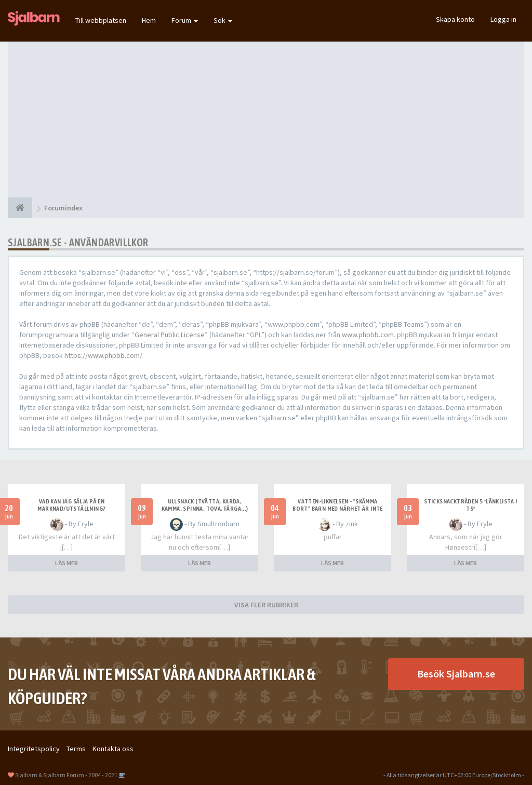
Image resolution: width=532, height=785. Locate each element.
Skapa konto (455, 19)
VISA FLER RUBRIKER (266, 605)
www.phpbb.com (368, 335)
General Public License (170, 335)
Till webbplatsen (101, 20)
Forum (185, 20)
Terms (76, 749)
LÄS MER (66, 563)
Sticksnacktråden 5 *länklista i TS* (470, 505)
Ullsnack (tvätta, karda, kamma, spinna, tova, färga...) (205, 505)
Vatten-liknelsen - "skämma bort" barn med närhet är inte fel (338, 509)
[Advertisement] (266, 119)
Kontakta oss (113, 749)
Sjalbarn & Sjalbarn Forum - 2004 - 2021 (66, 775)
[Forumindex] (20, 208)
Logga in (503, 19)
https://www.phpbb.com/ (103, 355)
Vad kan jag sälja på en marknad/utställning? (71, 505)
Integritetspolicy (34, 749)
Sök (223, 20)
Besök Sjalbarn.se (456, 674)
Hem (149, 20)
